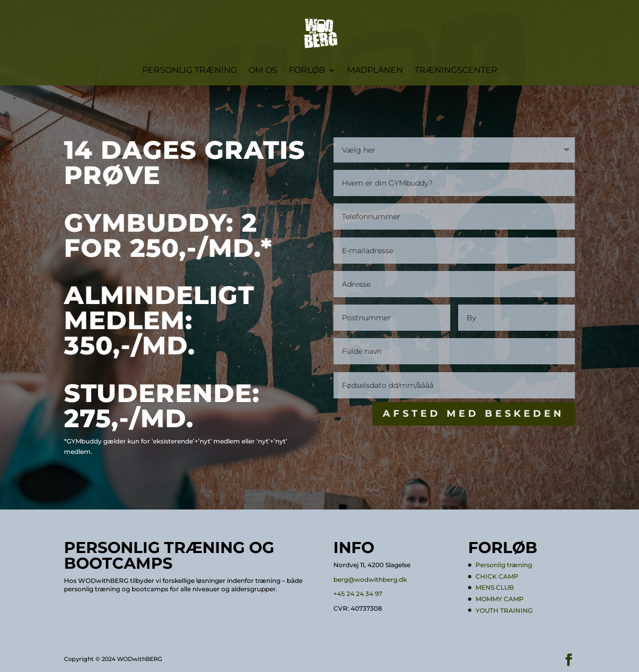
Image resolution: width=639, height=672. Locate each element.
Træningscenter (456, 71)
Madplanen (375, 71)
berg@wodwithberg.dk (370, 579)
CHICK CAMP (497, 576)
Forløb (307, 71)
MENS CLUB (495, 587)
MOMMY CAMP (500, 599)
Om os (263, 71)
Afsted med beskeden (474, 414)
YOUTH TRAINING (504, 610)
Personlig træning (189, 71)
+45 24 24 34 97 (358, 594)
